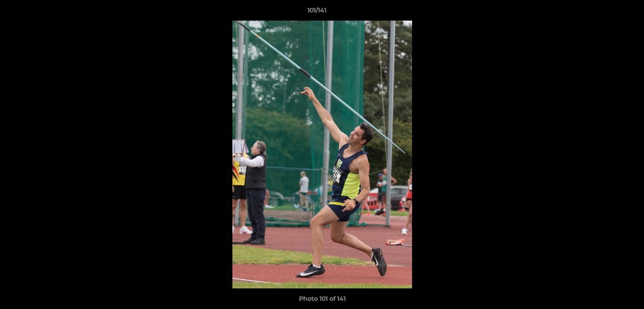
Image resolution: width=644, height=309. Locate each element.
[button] (608, 12)
